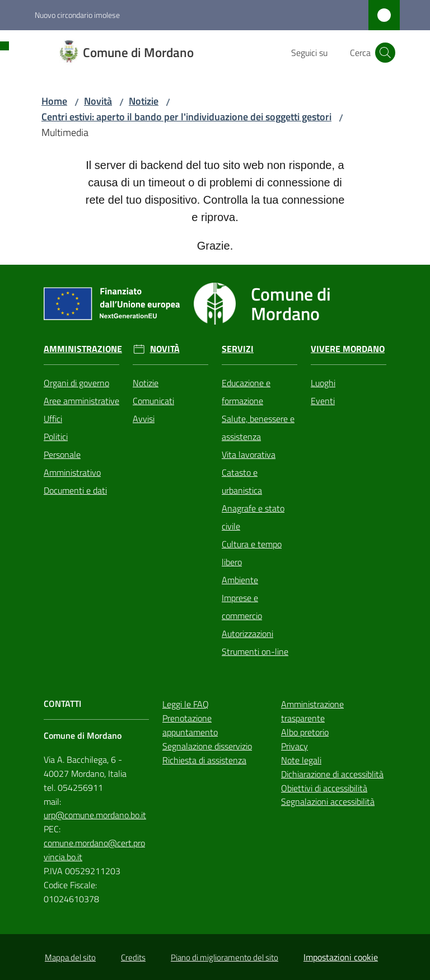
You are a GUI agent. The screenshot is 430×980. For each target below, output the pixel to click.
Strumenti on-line (255, 651)
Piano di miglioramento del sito (225, 957)
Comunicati (153, 401)
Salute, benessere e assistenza (258, 428)
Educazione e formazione (246, 392)
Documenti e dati (75, 490)
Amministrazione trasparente (312, 711)
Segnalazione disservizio (207, 746)
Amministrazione (83, 349)
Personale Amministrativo (72, 463)
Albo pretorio (305, 732)
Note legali (301, 760)
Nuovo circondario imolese (77, 15)
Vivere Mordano (348, 349)
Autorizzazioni (247, 634)
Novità (98, 101)
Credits (133, 957)
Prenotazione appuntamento (190, 725)
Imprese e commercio (242, 607)
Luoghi (323, 383)
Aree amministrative (81, 401)
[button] (385, 53)
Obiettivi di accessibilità (324, 788)
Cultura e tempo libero (252, 553)
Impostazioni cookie (341, 957)
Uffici (53, 419)
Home (54, 101)
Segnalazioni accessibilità (328, 801)
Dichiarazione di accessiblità (332, 774)
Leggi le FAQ (186, 704)
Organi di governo (76, 383)
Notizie (144, 101)
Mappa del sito (70, 957)
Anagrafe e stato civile (253, 517)
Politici (56, 437)
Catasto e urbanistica (242, 481)
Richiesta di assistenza (204, 760)
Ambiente (240, 580)
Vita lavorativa (249, 454)
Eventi (323, 401)
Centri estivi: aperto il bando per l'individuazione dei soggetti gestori (186, 117)
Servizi (238, 349)
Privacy (295, 746)
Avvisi (144, 419)
